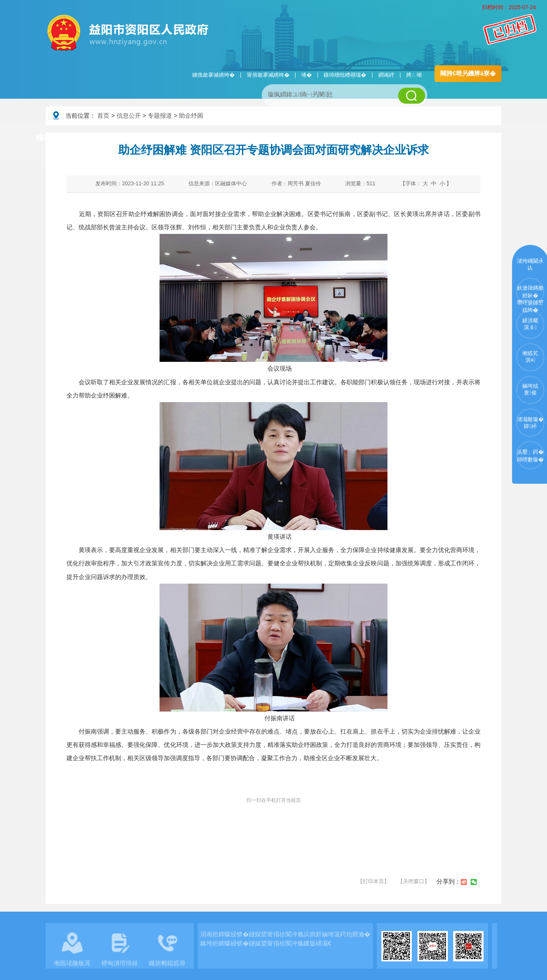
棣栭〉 (48, 137)
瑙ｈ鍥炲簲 (350, 138)
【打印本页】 (373, 881)
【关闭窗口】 (414, 881)
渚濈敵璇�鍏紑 (530, 423)
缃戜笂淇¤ (530, 357)
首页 (103, 116)
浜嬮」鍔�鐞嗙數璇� (530, 456)
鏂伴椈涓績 (290, 138)
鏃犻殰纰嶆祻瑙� (345, 75)
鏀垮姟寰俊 (530, 389)
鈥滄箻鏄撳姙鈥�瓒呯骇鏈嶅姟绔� (530, 295)
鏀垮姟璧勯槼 (168, 138)
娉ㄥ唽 (414, 75)
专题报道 (160, 116)
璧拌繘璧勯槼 (104, 138)
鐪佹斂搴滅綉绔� (213, 75)
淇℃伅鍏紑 (230, 138)
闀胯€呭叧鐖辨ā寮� (468, 73)
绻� (307, 75)
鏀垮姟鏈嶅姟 (412, 138)
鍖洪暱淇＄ (530, 324)
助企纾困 (191, 116)
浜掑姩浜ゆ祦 (476, 138)
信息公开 (129, 116)
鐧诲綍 (386, 75)
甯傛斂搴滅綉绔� (268, 75)
